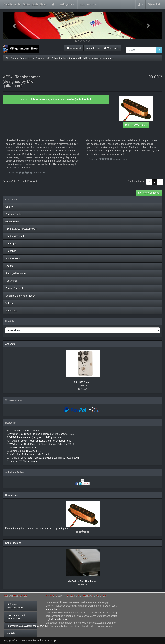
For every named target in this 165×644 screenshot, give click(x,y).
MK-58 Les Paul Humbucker (82, 581)
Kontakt (11, 633)
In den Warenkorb (136, 125)
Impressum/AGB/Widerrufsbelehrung (22, 626)
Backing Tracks (13, 214)
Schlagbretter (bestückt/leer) (21, 229)
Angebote (10, 344)
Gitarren (10, 207)
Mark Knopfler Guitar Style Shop (25, 4)
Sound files (11, 311)
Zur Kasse (93, 48)
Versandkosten (53, 609)
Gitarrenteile (26, 58)
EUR (67, 4)
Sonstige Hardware (15, 273)
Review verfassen (149, 193)
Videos (9, 303)
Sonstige (11, 251)
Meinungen (108, 58)
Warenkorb (74, 48)
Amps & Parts (13, 258)
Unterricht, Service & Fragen (20, 296)
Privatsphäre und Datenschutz (16, 617)
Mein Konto (112, 48)
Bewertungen (12, 495)
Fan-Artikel (11, 281)
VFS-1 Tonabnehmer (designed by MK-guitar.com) (73, 58)
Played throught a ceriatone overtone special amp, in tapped (37, 528)
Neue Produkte (13, 543)
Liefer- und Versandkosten (15, 606)
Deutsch (88, 4)
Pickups (40, 58)
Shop (14, 58)
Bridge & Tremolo (15, 236)
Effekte (9, 266)
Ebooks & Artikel (14, 288)
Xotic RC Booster (82, 382)
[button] (15, 26)
